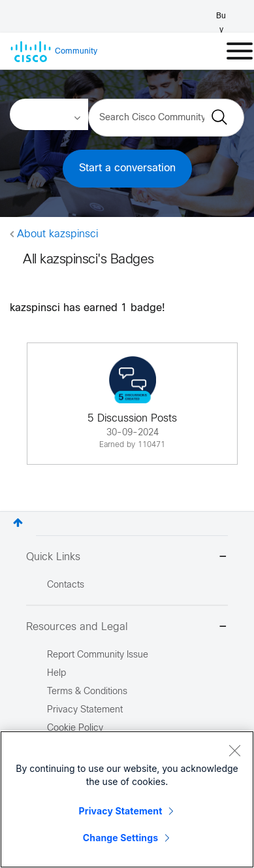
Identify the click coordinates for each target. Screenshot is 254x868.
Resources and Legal (127, 628)
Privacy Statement (121, 811)
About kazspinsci (57, 234)
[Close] (234, 750)
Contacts (66, 585)
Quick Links (127, 558)
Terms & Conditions (87, 692)
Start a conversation (127, 168)
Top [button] (18, 523)
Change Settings (120, 838)
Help (56, 674)
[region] (127, 799)
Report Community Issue (98, 655)
